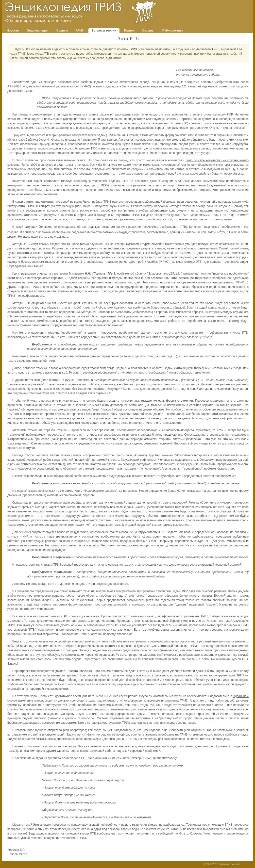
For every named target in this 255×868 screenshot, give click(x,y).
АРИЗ (80, 31)
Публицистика (173, 31)
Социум (62, 31)
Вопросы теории (104, 31)
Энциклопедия (38, 31)
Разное (129, 31)
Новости (13, 31)
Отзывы (148, 31)
